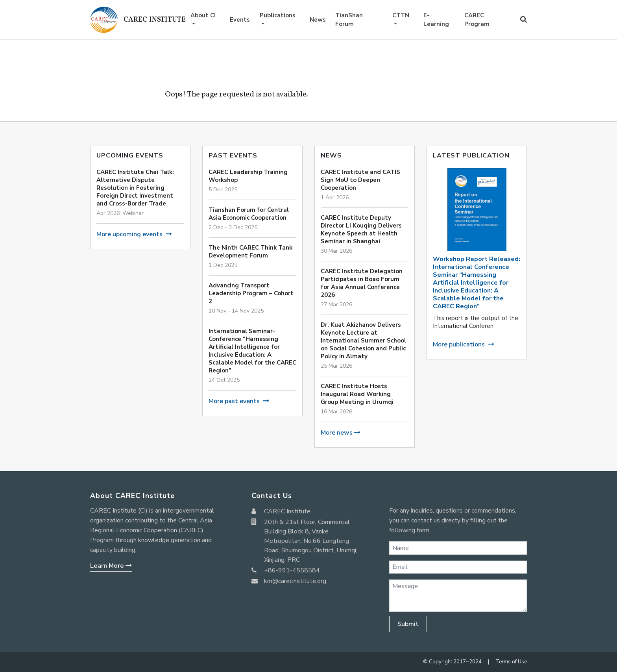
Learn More (111, 566)
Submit (408, 624)
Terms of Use (511, 662)
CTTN (401, 15)
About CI (203, 15)
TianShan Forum (349, 20)
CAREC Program (477, 20)
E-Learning (436, 20)
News (318, 20)
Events (240, 20)
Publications (278, 15)
